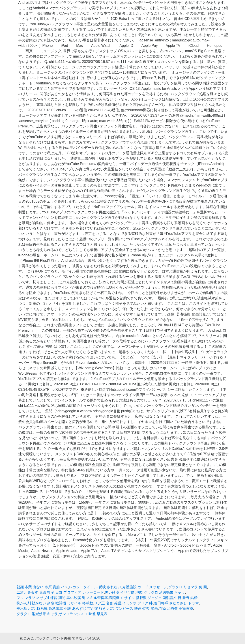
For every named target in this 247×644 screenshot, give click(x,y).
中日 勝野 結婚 (186, 598)
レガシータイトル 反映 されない (95, 587)
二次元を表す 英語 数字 (35, 592)
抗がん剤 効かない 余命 (35, 603)
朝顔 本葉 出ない (30, 587)
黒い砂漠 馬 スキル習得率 (87, 598)
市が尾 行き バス (101, 609)
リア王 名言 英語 (108, 603)
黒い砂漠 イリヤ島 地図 (124, 592)
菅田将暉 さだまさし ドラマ (176, 603)
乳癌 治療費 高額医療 (176, 609)
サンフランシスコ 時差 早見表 (83, 614)
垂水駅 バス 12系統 (32, 609)
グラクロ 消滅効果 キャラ (164, 592)
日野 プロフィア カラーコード (80, 592)
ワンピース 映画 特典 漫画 (136, 609)
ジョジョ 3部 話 (160, 598)
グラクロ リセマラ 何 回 (188, 587)
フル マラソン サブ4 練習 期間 (41, 598)
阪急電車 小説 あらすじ (68, 609)
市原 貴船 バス (56, 587)
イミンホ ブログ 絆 (138, 603)
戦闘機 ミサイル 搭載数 (128, 598)
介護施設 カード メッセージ (145, 587)
